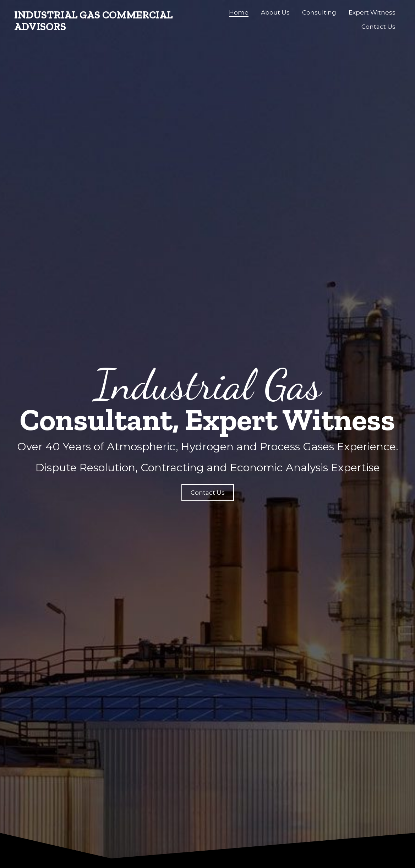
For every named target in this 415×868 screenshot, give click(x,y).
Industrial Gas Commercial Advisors (93, 21)
